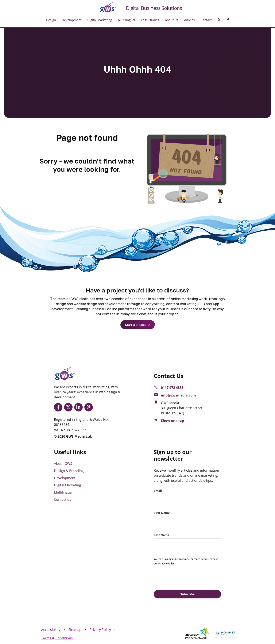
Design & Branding (69, 471)
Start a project (135, 325)
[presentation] (186, 577)
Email (158, 491)
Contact (206, 20)
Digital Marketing (100, 20)
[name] (187, 521)
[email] (187, 499)
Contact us (63, 499)
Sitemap (75, 630)
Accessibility (51, 630)
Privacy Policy (100, 630)
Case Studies (150, 20)
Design (51, 20)
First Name (162, 513)
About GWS (63, 464)
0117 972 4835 (172, 388)
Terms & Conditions (57, 638)
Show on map (172, 421)
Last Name (162, 535)
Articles (189, 20)
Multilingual (126, 20)
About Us (172, 20)
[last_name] (187, 543)
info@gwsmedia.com (178, 395)
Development (72, 20)
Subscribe (187, 594)
